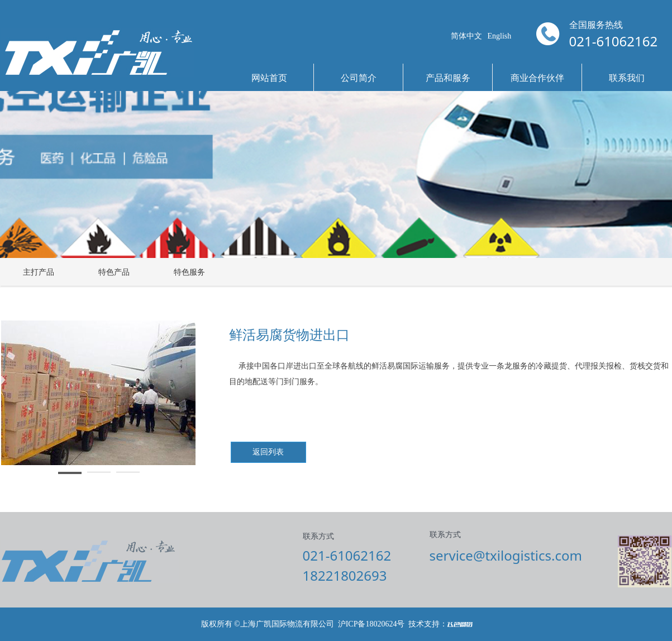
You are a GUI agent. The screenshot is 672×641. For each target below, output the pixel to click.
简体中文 (466, 36)
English (500, 36)
